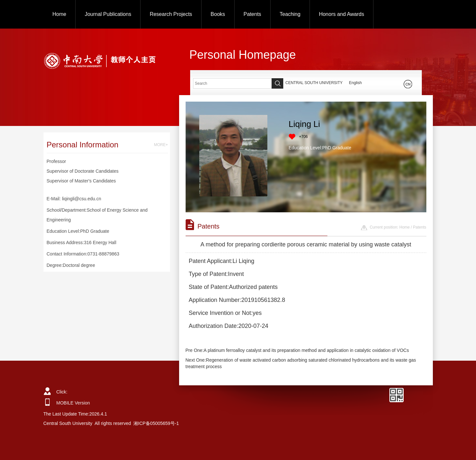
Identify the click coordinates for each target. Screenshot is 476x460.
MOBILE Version (73, 403)
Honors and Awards (342, 14)
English (355, 83)
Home (60, 14)
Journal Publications (108, 14)
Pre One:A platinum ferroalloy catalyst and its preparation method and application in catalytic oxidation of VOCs (297, 350)
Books (218, 14)
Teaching (290, 14)
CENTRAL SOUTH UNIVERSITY (314, 83)
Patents (252, 14)
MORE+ (161, 145)
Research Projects (171, 14)
